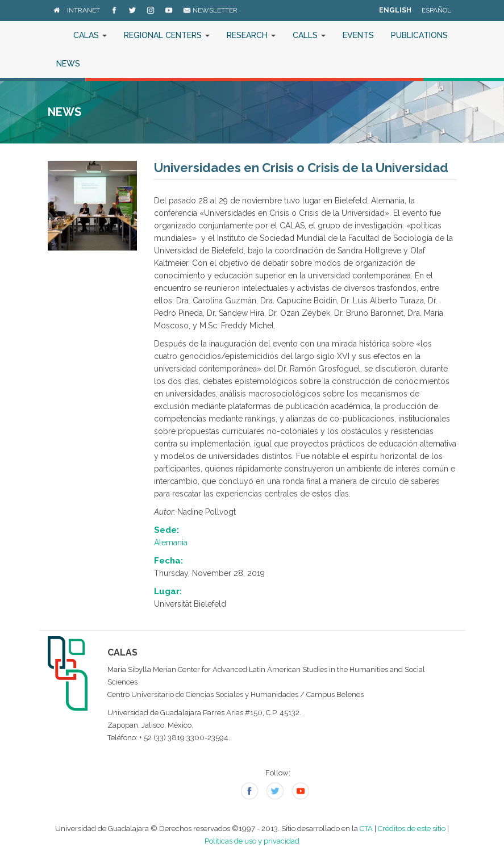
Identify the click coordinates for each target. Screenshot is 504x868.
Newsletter (210, 10)
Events (358, 35)
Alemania (171, 542)
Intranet (84, 10)
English (395, 10)
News (68, 64)
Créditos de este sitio (412, 829)
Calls (309, 35)
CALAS (90, 35)
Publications (419, 35)
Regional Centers (167, 35)
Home (56, 35)
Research (251, 35)
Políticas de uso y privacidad (252, 841)
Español (436, 10)
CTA (366, 829)
